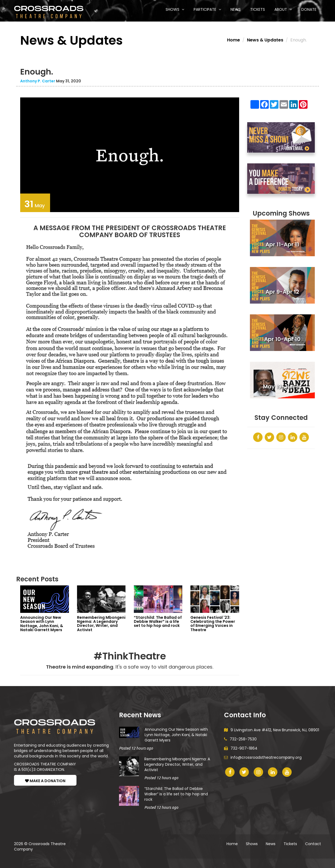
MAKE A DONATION (45, 781)
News (236, 9)
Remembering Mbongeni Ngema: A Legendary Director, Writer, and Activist (177, 764)
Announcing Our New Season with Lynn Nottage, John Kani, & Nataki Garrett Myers (176, 735)
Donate (309, 9)
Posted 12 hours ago (136, 748)
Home (233, 40)
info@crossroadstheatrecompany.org (263, 757)
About (283, 9)
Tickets (258, 9)
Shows (175, 9)
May (34, 204)
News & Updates (265, 40)
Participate (207, 9)
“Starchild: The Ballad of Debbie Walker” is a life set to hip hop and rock (176, 794)
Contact (313, 844)
